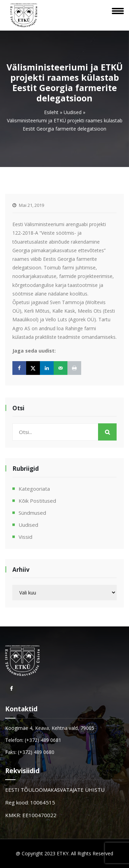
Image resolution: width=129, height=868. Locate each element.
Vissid (25, 537)
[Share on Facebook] (19, 368)
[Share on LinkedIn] (47, 368)
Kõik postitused (37, 501)
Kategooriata (34, 489)
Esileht (51, 112)
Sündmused (32, 513)
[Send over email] (61, 368)
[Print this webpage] (74, 368)
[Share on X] (33, 368)
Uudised (73, 112)
